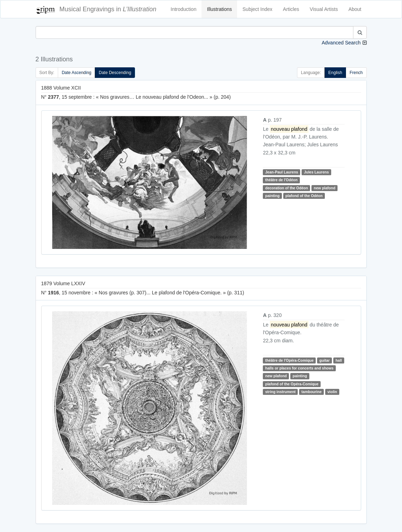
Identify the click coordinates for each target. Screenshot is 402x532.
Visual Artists (324, 9)
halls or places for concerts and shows (299, 368)
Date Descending (115, 73)
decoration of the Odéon (287, 188)
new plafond (325, 188)
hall (339, 360)
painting (273, 196)
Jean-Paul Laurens (282, 172)
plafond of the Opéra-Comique (292, 384)
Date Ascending (76, 73)
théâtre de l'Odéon (282, 180)
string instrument (280, 392)
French (356, 73)
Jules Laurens (317, 172)
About (355, 9)
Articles (291, 9)
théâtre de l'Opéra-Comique (289, 360)
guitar (325, 360)
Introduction (183, 9)
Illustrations (219, 9)
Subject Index (257, 9)
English (335, 73)
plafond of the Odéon (304, 196)
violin (332, 392)
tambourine (312, 392)
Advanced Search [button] (341, 43)
